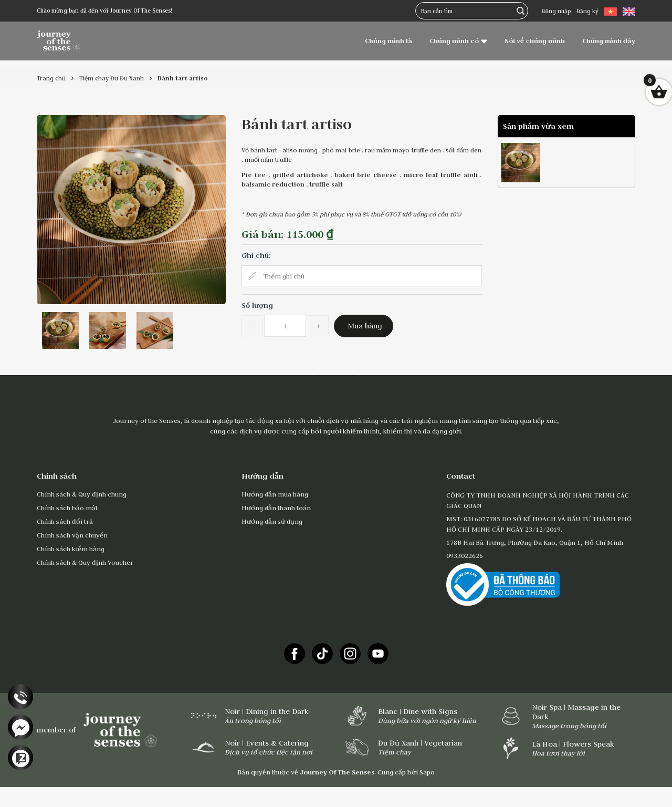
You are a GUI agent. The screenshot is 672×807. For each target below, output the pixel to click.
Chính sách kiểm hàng (71, 549)
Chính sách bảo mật (67, 508)
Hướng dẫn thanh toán (276, 508)
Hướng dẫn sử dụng (272, 521)
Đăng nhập (556, 11)
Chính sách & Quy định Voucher (85, 562)
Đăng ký (587, 11)
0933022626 (465, 555)
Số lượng (257, 305)
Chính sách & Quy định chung (82, 494)
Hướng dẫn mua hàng (275, 494)
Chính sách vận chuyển (72, 535)
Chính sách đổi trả (65, 521)
